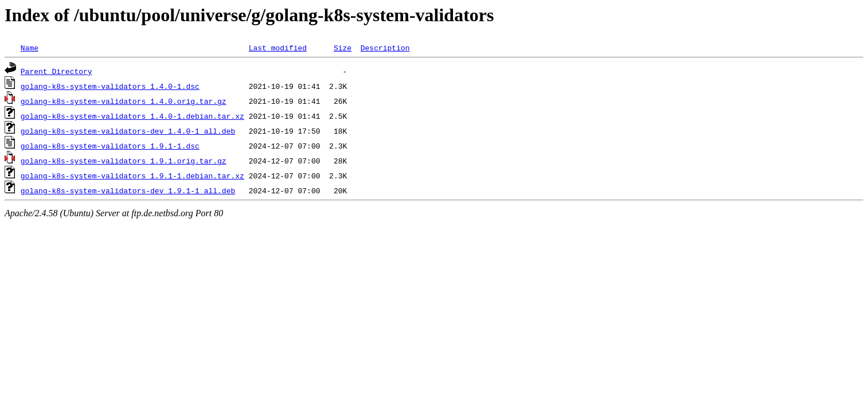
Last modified (278, 48)
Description (385, 48)
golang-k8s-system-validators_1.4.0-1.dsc (110, 86)
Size (343, 48)
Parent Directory (56, 71)
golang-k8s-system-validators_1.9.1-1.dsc (110, 146)
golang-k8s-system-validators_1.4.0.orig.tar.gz (124, 101)
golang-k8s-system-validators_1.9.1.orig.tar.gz (124, 161)
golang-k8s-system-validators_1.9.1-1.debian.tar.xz (132, 176)
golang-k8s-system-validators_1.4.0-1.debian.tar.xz (132, 116)
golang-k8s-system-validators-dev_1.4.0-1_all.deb (128, 131)
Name (30, 48)
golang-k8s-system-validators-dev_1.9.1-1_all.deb (128, 190)
